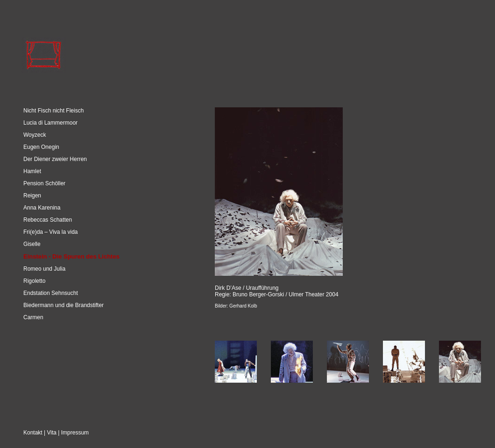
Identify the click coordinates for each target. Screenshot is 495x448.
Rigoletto (34, 281)
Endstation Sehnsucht (51, 293)
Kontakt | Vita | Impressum (56, 433)
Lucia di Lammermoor (50, 123)
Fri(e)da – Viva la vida (51, 232)
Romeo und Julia (44, 269)
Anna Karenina (42, 208)
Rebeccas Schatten (48, 220)
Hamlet (32, 171)
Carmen (33, 317)
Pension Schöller (44, 183)
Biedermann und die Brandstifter (64, 305)
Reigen (32, 196)
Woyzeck (35, 135)
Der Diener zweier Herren (55, 159)
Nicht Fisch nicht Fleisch (53, 111)
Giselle (32, 244)
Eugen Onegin (41, 147)
